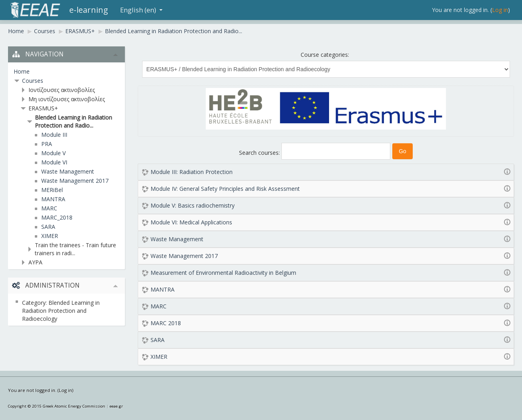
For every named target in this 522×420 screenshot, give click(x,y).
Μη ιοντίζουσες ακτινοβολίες (67, 99)
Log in (500, 10)
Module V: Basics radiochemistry (193, 205)
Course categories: (325, 55)
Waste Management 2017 (184, 256)
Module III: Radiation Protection (192, 172)
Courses (45, 31)
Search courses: (260, 153)
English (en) (141, 10)
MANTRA (163, 289)
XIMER (159, 357)
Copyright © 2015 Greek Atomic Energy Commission (57, 406)
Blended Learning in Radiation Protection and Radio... (174, 31)
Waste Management (177, 239)
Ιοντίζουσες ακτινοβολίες (62, 90)
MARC (159, 306)
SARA (158, 340)
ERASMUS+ (80, 31)
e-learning (89, 10)
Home (16, 31)
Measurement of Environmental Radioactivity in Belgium (223, 273)
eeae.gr (116, 406)
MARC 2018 (166, 323)
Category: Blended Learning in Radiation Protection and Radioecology (61, 311)
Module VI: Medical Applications (191, 222)
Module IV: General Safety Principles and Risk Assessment (225, 189)
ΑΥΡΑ (35, 262)
